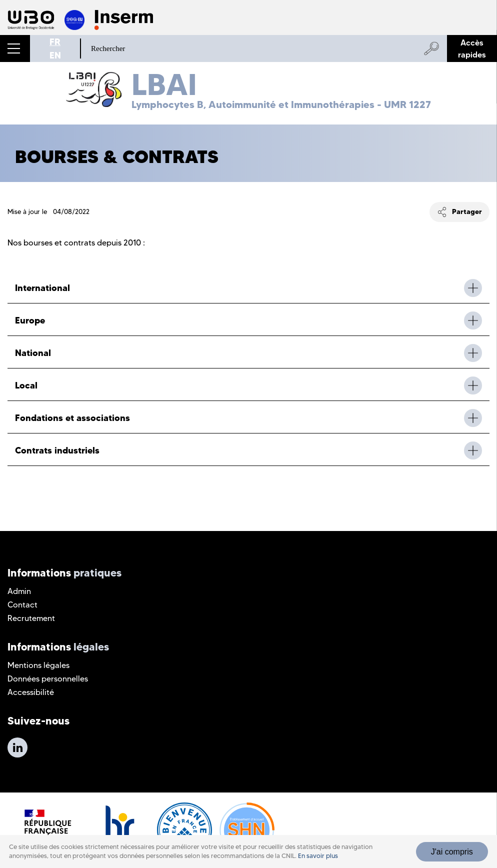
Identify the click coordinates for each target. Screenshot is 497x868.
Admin (19, 591)
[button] (15, 48)
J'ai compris (452, 853)
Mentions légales (38, 665)
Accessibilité (31, 692)
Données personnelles (48, 679)
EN (55, 55)
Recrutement (31, 618)
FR (55, 42)
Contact (22, 605)
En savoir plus (318, 857)
